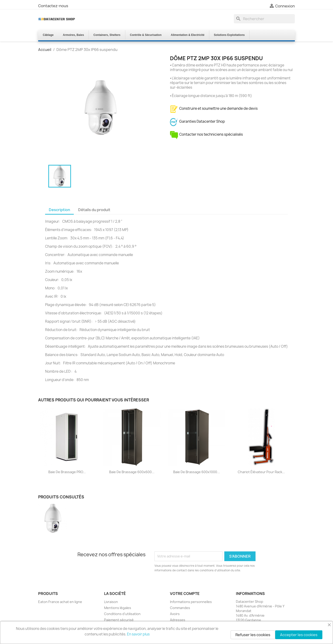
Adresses (178, 620)
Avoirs (175, 614)
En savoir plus (138, 634)
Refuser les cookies (253, 635)
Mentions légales (118, 608)
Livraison (111, 602)
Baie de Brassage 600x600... (132, 472)
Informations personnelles (191, 602)
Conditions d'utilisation (122, 614)
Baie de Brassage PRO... (67, 472)
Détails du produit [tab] (94, 210)
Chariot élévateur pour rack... (261, 472)
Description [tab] (59, 210)
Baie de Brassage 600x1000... (197, 472)
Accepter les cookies (299, 635)
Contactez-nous (53, 6)
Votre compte (185, 594)
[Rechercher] (264, 19)
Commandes (180, 608)
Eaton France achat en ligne (60, 602)
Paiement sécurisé (119, 620)
